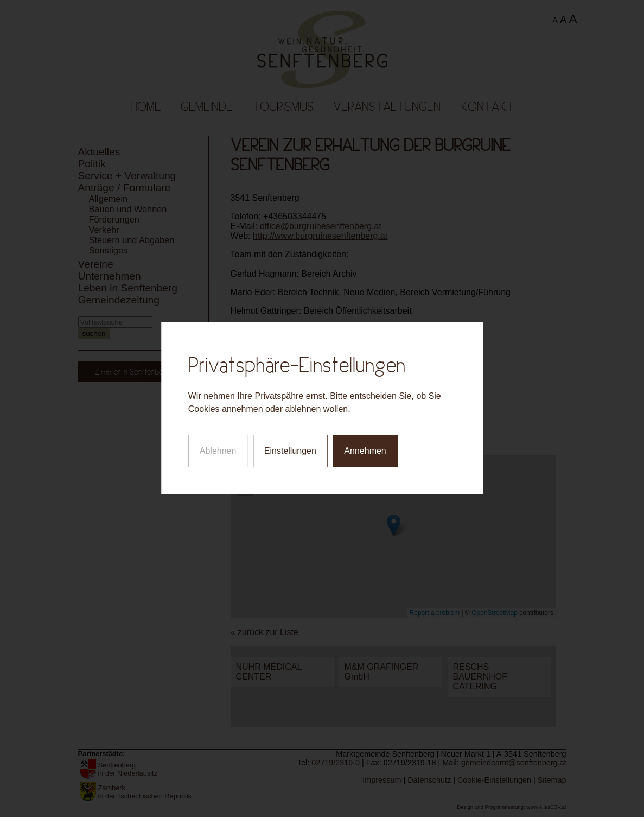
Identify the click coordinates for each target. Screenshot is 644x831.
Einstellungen (290, 442)
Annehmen (365, 442)
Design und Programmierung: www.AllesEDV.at (511, 807)
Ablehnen (218, 442)
